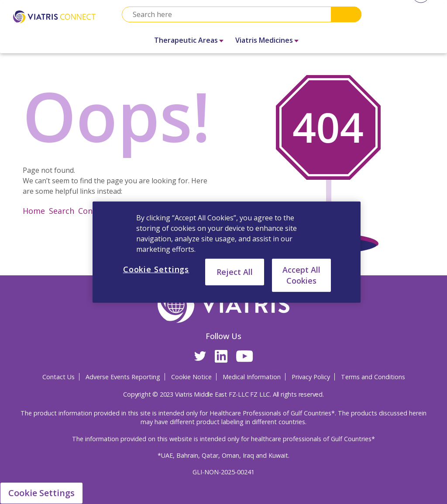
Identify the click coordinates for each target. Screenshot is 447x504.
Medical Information (252, 377)
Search (346, 14)
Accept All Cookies (301, 275)
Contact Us (58, 377)
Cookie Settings (41, 493)
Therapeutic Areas (186, 40)
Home (34, 211)
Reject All (235, 271)
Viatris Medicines (264, 40)
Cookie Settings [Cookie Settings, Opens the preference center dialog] (156, 269)
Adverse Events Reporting (123, 377)
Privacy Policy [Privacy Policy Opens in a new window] (311, 377)
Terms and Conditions (373, 377)
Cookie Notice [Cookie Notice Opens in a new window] (191, 377)
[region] (227, 252)
